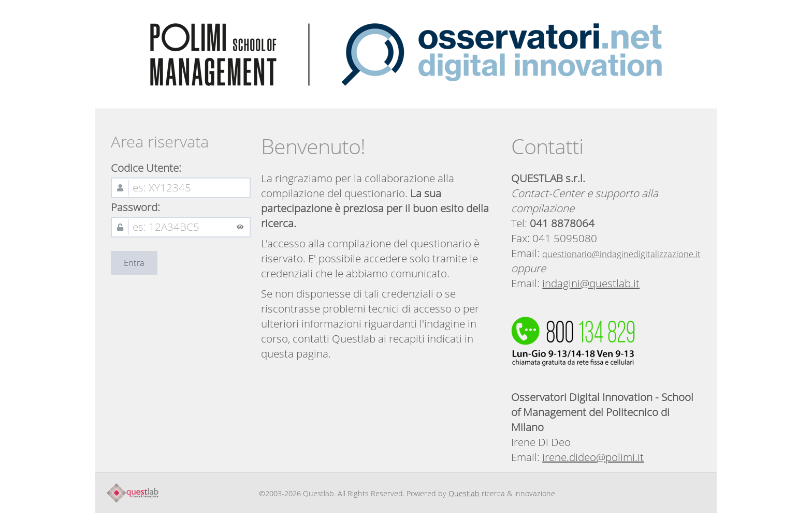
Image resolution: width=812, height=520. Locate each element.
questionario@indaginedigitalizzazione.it (621, 254)
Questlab (464, 493)
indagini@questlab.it (591, 283)
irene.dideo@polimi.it (593, 457)
